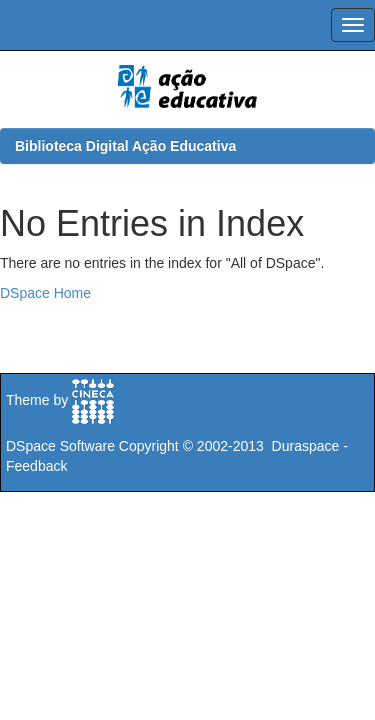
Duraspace (306, 446)
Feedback (36, 466)
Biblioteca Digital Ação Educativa (125, 146)
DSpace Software (60, 446)
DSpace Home (45, 293)
